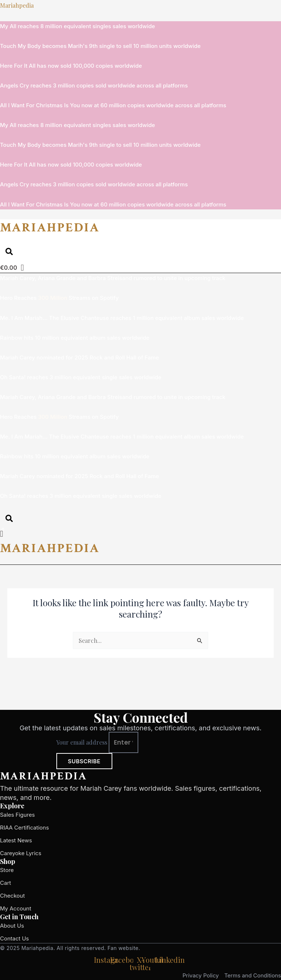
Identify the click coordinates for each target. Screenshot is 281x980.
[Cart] (12, 268)
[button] (278, 240)
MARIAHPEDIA (50, 228)
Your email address (83, 742)
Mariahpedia (17, 5)
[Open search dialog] (9, 253)
